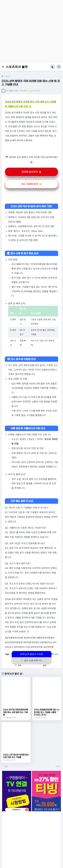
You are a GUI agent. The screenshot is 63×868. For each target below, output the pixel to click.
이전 (57, 766)
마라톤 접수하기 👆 (32, 172)
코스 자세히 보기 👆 (31, 184)
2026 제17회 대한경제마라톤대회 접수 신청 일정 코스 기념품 (16, 712)
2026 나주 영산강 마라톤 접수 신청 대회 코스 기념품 (16, 756)
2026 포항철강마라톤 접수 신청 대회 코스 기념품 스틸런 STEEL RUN (46, 712)
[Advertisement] (31, 32)
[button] (4, 67)
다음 (6, 766)
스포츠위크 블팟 (17, 67)
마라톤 (8, 76)
